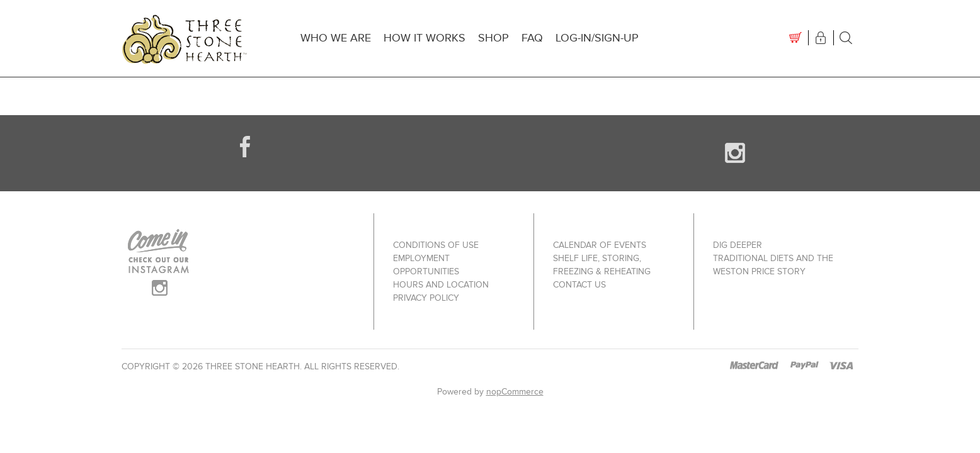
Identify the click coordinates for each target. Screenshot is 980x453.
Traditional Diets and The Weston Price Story (773, 265)
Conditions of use (436, 245)
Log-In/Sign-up (597, 38)
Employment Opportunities (426, 265)
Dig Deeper (738, 245)
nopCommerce (515, 392)
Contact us (579, 285)
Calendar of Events (600, 245)
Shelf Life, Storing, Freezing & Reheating (602, 265)
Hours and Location (441, 285)
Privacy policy (426, 298)
